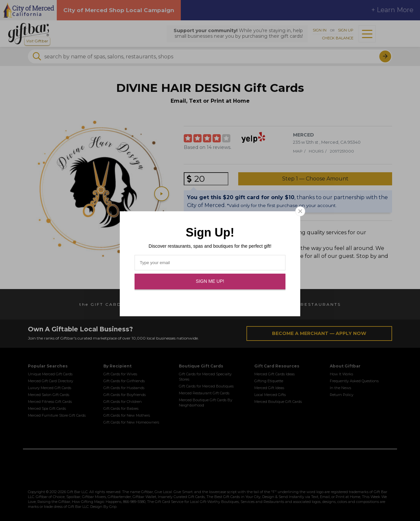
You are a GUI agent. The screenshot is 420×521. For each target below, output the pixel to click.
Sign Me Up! (210, 281)
